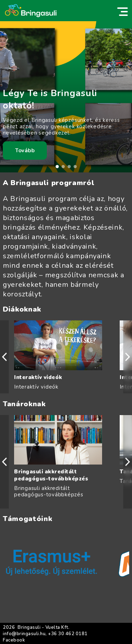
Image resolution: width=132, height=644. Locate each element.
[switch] (122, 12)
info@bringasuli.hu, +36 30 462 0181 (45, 634)
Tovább (25, 150)
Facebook (14, 640)
